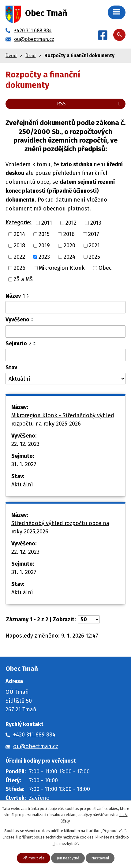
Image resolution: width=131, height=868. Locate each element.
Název (15, 296)
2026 (20, 268)
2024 (69, 257)
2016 (69, 234)
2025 (94, 257)
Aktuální (22, 485)
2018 (19, 245)
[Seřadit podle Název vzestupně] (28, 295)
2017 (94, 234)
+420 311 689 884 (34, 735)
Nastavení (100, 858)
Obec (105, 268)
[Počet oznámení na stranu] (89, 619)
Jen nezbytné (68, 858)
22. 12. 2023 (25, 444)
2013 (96, 223)
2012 (71, 223)
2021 (94, 245)
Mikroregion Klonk (62, 268)
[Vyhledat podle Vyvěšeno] (65, 332)
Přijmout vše (34, 858)
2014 (19, 234)
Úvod (11, 56)
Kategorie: (19, 222)
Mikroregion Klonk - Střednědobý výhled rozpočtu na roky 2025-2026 (63, 420)
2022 (19, 257)
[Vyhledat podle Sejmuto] (65, 355)
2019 (44, 245)
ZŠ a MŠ (23, 279)
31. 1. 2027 (24, 464)
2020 (69, 245)
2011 (47, 223)
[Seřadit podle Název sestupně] (28, 297)
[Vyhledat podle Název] (65, 307)
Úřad (30, 56)
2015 (44, 234)
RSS (90, 104)
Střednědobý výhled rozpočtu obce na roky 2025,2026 (60, 527)
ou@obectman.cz (36, 746)
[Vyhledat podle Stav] (65, 379)
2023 (44, 257)
